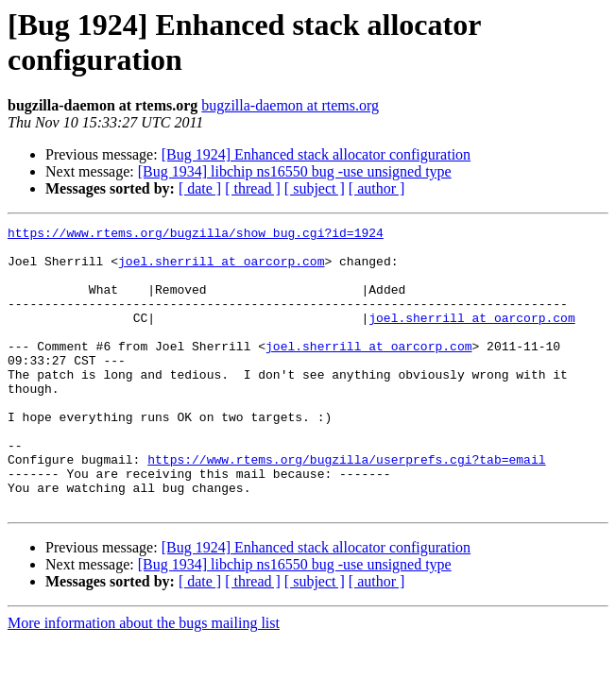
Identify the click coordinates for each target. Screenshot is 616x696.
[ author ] (377, 188)
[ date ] (200, 188)
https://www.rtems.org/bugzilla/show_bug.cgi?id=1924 (196, 235)
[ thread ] (253, 188)
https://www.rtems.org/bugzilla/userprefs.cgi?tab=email (346, 507)
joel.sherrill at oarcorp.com (221, 269)
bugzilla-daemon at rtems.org (290, 105)
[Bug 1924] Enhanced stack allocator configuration (316, 154)
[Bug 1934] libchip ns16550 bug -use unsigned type (295, 171)
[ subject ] (315, 188)
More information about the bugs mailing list (144, 679)
